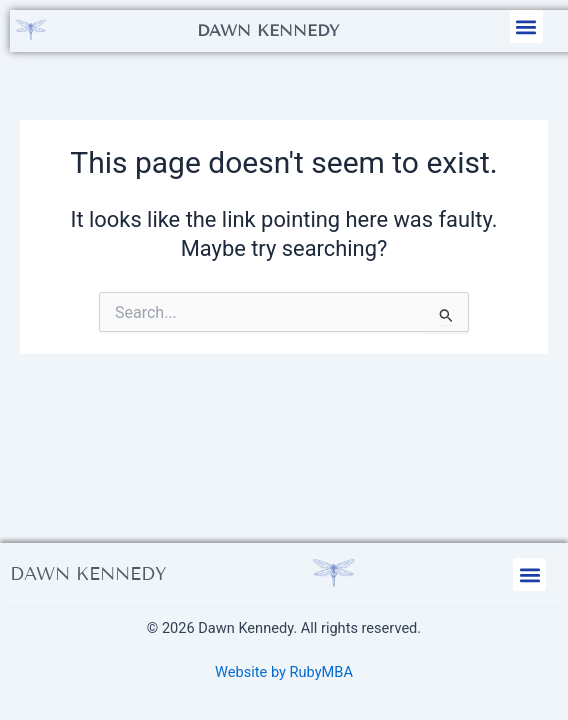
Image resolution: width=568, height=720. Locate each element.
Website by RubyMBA (284, 672)
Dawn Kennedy (268, 30)
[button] (526, 26)
